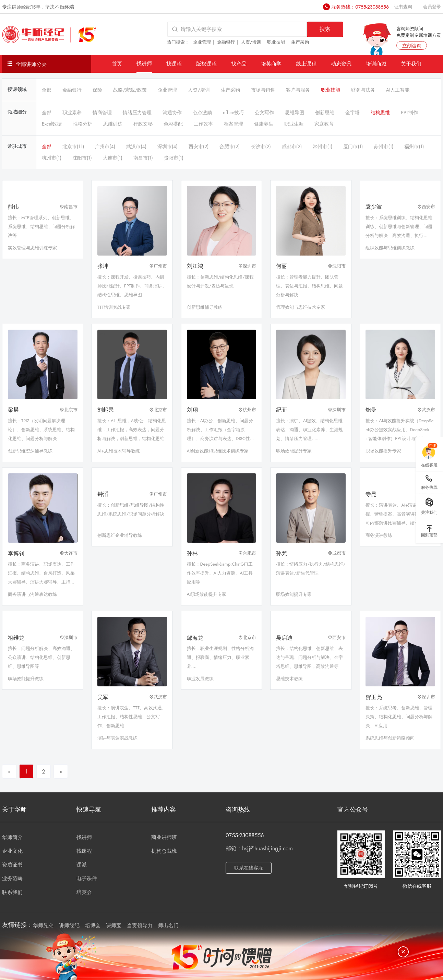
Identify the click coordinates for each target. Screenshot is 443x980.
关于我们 (411, 64)
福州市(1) (414, 146)
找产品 (239, 64)
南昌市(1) (143, 158)
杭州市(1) (52, 158)
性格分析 (83, 124)
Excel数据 (52, 124)
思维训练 (113, 124)
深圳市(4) (167, 146)
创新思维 (325, 113)
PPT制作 (409, 113)
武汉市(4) (136, 146)
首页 (117, 64)
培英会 (84, 892)
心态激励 (202, 113)
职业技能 (276, 42)
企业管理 (202, 42)
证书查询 (403, 7)
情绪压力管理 (137, 113)
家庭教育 (324, 124)
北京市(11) (73, 146)
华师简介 (12, 837)
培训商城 (376, 64)
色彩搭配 (173, 124)
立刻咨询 (412, 46)
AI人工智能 (398, 90)
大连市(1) (113, 158)
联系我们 (12, 892)
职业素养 (72, 113)
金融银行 (226, 42)
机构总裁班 (164, 851)
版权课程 (206, 64)
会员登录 (432, 7)
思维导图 (295, 113)
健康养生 (264, 124)
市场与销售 (263, 90)
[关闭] (403, 952)
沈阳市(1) (82, 158)
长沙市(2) (261, 146)
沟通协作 (172, 113)
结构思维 (380, 113)
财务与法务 (363, 90)
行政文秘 (143, 124)
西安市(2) (199, 146)
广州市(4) (105, 146)
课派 (82, 865)
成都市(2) (292, 146)
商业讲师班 (164, 837)
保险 (97, 90)
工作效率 (203, 124)
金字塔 (352, 113)
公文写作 (264, 113)
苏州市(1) (384, 146)
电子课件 (87, 878)
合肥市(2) (230, 146)
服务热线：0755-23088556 (360, 7)
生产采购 (300, 42)
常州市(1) (322, 146)
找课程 (174, 64)
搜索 (325, 29)
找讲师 (144, 63)
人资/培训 (251, 42)
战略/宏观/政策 (130, 90)
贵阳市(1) (174, 158)
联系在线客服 (249, 868)
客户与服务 (298, 90)
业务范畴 (12, 878)
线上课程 (306, 64)
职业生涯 (294, 124)
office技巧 (233, 113)
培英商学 (271, 64)
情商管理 (102, 113)
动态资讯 (341, 64)
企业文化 (12, 851)
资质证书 (12, 865)
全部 (47, 90)
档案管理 (234, 124)
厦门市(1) (353, 146)
